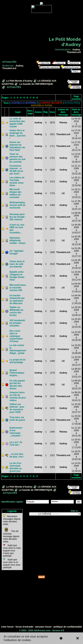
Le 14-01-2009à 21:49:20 (76, 467)
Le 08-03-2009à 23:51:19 (76, 373)
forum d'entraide (24, 627)
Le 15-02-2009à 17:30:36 (76, 420)
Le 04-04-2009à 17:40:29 (76, 299)
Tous (6, 103)
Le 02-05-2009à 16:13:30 (76, 240)
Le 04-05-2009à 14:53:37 (76, 229)
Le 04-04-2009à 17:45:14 (76, 288)
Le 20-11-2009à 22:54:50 (76, 182)
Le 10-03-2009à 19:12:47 (76, 361)
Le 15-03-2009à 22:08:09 (76, 349)
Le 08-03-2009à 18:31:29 (76, 385)
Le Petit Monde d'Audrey (19, 81)
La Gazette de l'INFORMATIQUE (36, 84)
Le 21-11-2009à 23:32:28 (76, 170)
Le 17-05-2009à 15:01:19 (76, 205)
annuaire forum (43, 627)
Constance (63, 349)
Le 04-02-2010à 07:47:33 (76, 123)
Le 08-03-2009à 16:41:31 (76, 396)
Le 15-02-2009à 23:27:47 (76, 408)
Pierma (63, 123)
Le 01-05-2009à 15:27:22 (76, 252)
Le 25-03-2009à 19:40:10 (76, 311)
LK (63, 193)
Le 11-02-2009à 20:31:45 (76, 432)
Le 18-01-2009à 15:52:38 (76, 455)
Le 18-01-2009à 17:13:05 (76, 444)
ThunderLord (74, 52)
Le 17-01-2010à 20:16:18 (76, 134)
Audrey (76, 50)
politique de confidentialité (68, 627)
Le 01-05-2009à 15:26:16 (76, 264)
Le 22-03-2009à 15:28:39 (76, 336)
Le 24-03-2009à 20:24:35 (76, 323)
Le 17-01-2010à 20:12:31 (76, 146)
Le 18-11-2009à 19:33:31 (76, 193)
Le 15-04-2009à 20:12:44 (76, 276)
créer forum (7, 627)
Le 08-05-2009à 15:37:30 (76, 217)
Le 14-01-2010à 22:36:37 (76, 158)
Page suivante (76, 98)
